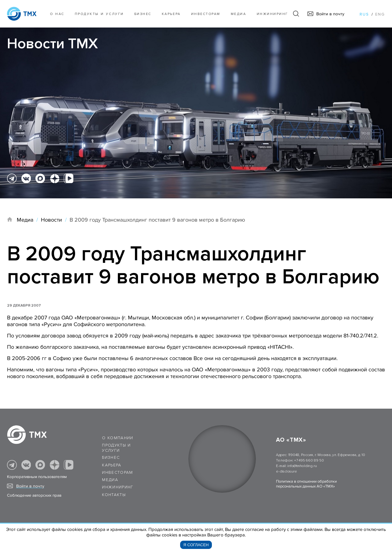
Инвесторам (206, 14)
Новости (51, 220)
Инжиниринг (272, 14)
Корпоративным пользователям (37, 477)
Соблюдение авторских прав (34, 495)
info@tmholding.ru (302, 466)
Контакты (114, 495)
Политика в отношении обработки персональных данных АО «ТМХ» (306, 484)
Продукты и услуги (99, 14)
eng (380, 14)
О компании (118, 438)
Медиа (239, 14)
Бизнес (111, 458)
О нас (57, 14)
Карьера (171, 14)
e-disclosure (286, 471)
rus (364, 14)
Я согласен (196, 545)
